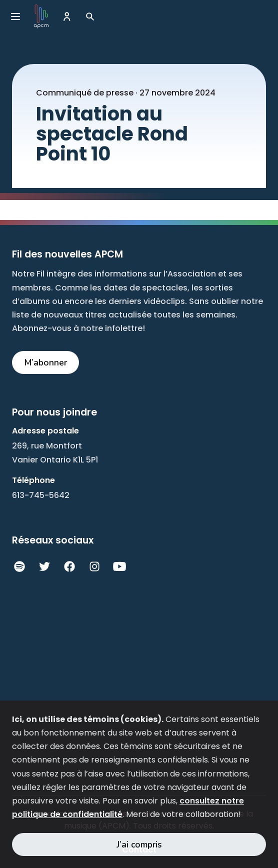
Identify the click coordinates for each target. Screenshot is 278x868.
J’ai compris (139, 844)
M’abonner (46, 362)
